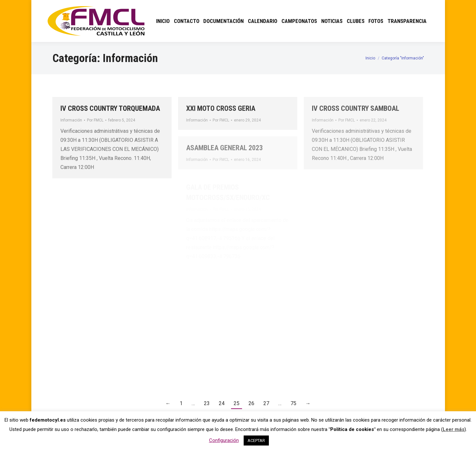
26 (251, 403)
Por (95, 120)
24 (222, 403)
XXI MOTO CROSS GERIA (221, 108)
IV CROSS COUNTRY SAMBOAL (355, 108)
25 (237, 403)
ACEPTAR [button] (256, 441)
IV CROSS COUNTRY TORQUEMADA (110, 108)
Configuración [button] (224, 440)
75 (293, 403)
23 (207, 403)
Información (71, 120)
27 (266, 403)
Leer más (454, 429)
